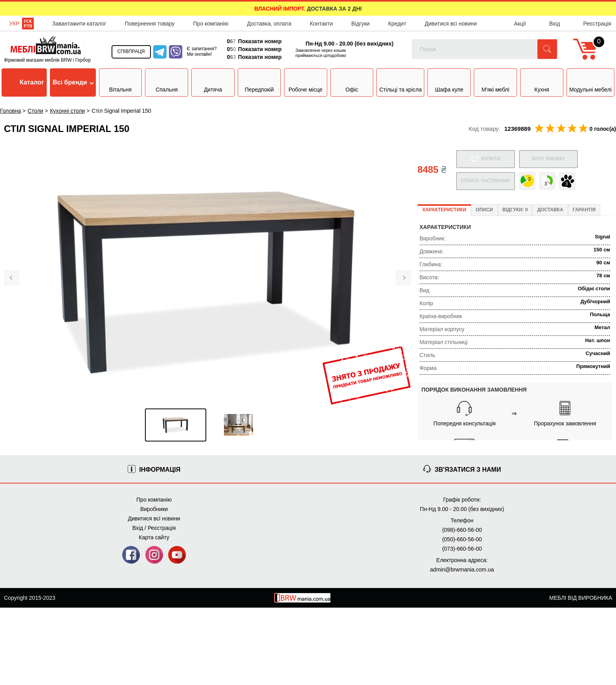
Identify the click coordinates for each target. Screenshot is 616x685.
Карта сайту (154, 537)
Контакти (321, 24)
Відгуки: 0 (515, 210)
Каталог (24, 83)
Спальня (167, 82)
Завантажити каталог (79, 24)
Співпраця (131, 51)
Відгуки (360, 24)
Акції (520, 24)
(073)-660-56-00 (462, 549)
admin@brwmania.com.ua (462, 570)
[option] (176, 425)
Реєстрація (597, 24)
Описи (484, 210)
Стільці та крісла (400, 82)
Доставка (550, 210)
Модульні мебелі (590, 82)
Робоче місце (306, 82)
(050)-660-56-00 (462, 539)
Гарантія (584, 210)
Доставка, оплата (269, 24)
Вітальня (120, 82)
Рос (28, 24)
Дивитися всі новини (451, 24)
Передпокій (259, 82)
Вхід (555, 24)
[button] (547, 49)
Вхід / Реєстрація (154, 528)
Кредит (397, 24)
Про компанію (211, 24)
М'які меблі (496, 81)
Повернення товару (149, 24)
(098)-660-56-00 (462, 530)
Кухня (542, 82)
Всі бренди (73, 82)
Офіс (352, 82)
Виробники (154, 509)
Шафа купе (449, 82)
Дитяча (213, 82)
